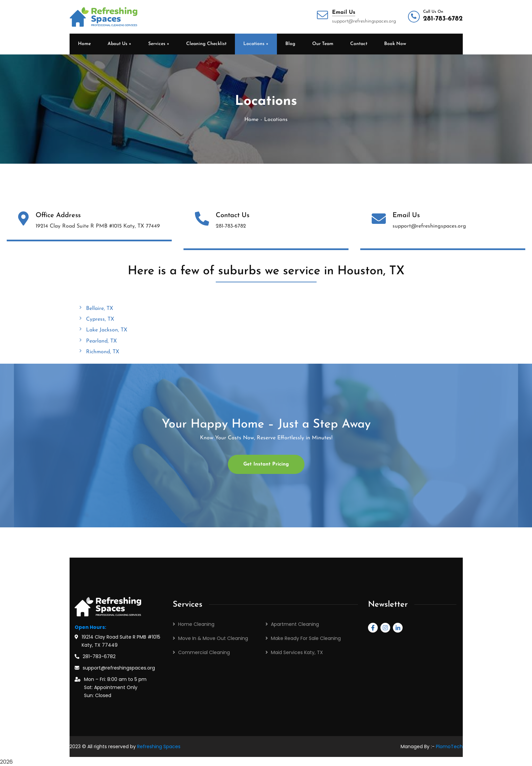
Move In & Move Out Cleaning (213, 638)
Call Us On (433, 12)
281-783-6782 (443, 19)
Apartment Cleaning (295, 624)
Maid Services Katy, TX (297, 652)
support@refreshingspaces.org (119, 668)
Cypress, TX (96, 319)
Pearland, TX (97, 341)
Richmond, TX (99, 352)
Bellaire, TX (96, 308)
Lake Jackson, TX (103, 330)
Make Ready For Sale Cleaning (306, 638)
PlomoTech (449, 747)
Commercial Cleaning (204, 652)
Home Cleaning (196, 624)
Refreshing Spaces (159, 747)
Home (251, 120)
